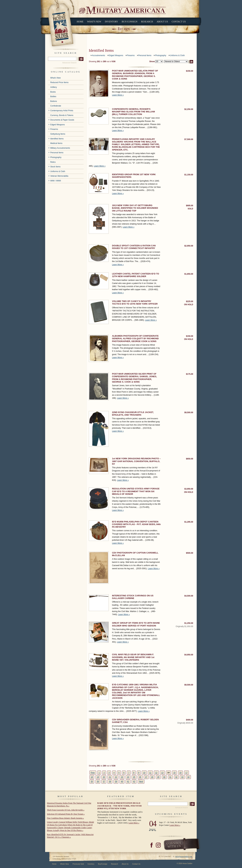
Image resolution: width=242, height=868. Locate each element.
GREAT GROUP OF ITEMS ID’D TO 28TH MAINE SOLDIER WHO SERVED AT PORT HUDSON (136, 624)
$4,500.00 (189, 596)
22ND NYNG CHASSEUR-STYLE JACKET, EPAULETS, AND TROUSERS (133, 414)
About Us (162, 22)
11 (150, 773)
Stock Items (55, 167)
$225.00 (190, 301)
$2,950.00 (189, 246)
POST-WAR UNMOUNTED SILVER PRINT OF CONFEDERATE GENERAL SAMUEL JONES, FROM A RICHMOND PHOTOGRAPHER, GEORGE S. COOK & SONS (134, 378)
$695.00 (190, 206)
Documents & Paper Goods (62, 120)
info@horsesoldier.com (184, 856)
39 (116, 781)
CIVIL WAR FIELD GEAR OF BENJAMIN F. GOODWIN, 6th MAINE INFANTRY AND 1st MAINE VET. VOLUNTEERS (133, 657)
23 (122, 777)
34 (188, 777)
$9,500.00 (189, 412)
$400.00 (190, 720)
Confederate (56, 106)
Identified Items (57, 139)
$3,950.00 (189, 489)
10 (144, 773)
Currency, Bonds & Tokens (62, 115)
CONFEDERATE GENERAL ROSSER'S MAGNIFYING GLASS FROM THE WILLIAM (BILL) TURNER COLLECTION (133, 112)
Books (53, 92)
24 (128, 777)
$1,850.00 (189, 274)
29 (158, 777)
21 (110, 777)
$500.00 (190, 553)
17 (186, 773)
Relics (53, 162)
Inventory (111, 22)
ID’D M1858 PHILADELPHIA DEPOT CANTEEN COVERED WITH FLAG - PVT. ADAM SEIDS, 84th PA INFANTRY (136, 524)
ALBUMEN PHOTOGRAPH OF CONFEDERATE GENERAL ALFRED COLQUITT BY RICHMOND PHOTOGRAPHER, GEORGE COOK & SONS (135, 339)
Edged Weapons (57, 125)
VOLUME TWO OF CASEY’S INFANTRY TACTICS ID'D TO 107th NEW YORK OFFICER (135, 302)
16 (180, 773)
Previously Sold (78, 864)
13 (162, 773)
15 (174, 773)
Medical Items (56, 143)
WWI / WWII (56, 181)
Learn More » (118, 95)
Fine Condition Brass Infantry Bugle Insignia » (65, 818)
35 (92, 781)
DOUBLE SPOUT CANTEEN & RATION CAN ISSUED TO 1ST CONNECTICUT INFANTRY (134, 247)
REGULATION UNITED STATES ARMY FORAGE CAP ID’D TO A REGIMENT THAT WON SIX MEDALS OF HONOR (136, 491)
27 (146, 777)
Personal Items (57, 153)
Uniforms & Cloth (58, 171)
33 (182, 777)
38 (110, 781)
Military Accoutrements (60, 148)
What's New (94, 22)
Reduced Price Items (59, 82)
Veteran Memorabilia (59, 176)
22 (116, 777)
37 (104, 781)
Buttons (54, 101)
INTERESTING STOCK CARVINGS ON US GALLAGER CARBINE (133, 597)
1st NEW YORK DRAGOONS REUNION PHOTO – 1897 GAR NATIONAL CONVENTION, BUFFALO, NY (136, 461)
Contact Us (179, 22)
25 (134, 777)
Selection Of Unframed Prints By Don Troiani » (66, 814)
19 (98, 777)
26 (140, 777)
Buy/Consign (130, 22)
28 (152, 777)
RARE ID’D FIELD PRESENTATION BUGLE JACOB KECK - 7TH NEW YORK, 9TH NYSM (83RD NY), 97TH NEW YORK (119, 806)
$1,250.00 (189, 623)
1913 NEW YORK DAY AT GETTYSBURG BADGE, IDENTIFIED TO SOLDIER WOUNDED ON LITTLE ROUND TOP (135, 208)
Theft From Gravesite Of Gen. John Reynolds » (66, 810)
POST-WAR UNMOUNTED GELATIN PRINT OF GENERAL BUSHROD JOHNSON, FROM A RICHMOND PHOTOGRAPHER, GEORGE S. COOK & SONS (135, 75)
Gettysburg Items (58, 134)
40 (122, 781)
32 (176, 777)
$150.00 (190, 71)
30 (164, 777)
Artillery (53, 87)
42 (134, 781)
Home (80, 22)
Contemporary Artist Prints (62, 111)
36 (98, 781)
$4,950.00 (189, 655)
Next (141, 781)
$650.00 (190, 459)
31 (170, 777)
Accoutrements (98, 55)
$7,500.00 (189, 139)
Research (147, 22)
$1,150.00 (189, 175)
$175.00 (190, 374)
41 (128, 781)
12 (156, 773)
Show (152, 61)
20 (104, 777)
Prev (93, 773)
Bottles (53, 96)
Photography (56, 157)
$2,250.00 (189, 109)
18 (92, 777)
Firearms (54, 129)
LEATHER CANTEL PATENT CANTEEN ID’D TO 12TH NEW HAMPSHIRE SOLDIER (136, 275)
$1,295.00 (189, 522)
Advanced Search (69, 63)
